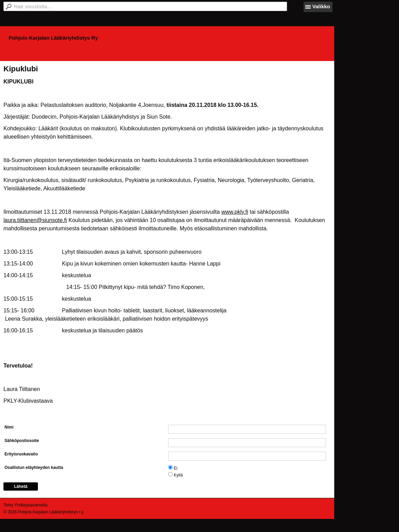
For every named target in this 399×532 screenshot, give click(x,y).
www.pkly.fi (235, 212)
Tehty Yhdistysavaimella (25, 505)
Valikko (321, 6)
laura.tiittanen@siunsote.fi (35, 220)
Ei (176, 468)
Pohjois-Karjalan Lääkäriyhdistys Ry (53, 38)
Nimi (9, 427)
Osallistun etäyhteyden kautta (34, 468)
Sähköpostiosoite (22, 441)
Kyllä (178, 475)
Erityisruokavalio (21, 454)
